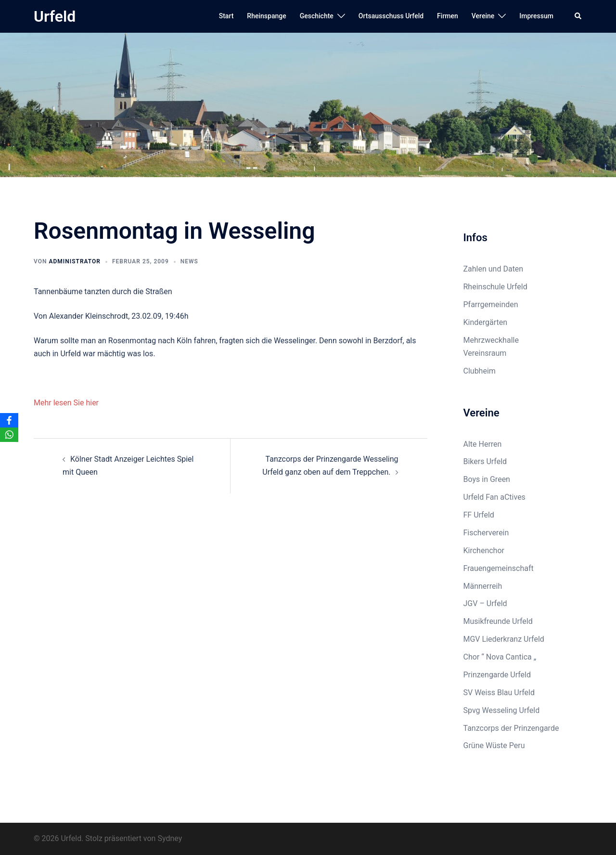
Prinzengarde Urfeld (497, 675)
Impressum (536, 16)
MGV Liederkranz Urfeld (504, 639)
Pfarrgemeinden (491, 304)
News (189, 261)
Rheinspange (266, 16)
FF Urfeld (479, 515)
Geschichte (317, 16)
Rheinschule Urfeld (495, 287)
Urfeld (55, 16)
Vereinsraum (485, 353)
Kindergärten (486, 322)
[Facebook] (9, 420)
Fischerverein (486, 533)
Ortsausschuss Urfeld (391, 16)
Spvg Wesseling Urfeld (502, 710)
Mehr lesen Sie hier (66, 403)
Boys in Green (487, 479)
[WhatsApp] (9, 435)
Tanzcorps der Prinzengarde (511, 728)
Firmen (448, 16)
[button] (578, 16)
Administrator (74, 261)
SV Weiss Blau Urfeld (499, 693)
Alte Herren (483, 444)
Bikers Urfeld (485, 461)
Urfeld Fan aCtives (494, 497)
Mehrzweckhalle (491, 340)
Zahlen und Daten (494, 269)
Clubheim (480, 371)
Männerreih (483, 586)
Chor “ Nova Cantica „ (500, 657)
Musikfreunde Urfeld (498, 621)
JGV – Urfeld (485, 603)
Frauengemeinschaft (499, 568)
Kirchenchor (484, 551)
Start (226, 16)
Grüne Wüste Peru (494, 745)
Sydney (170, 838)
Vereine (483, 16)
